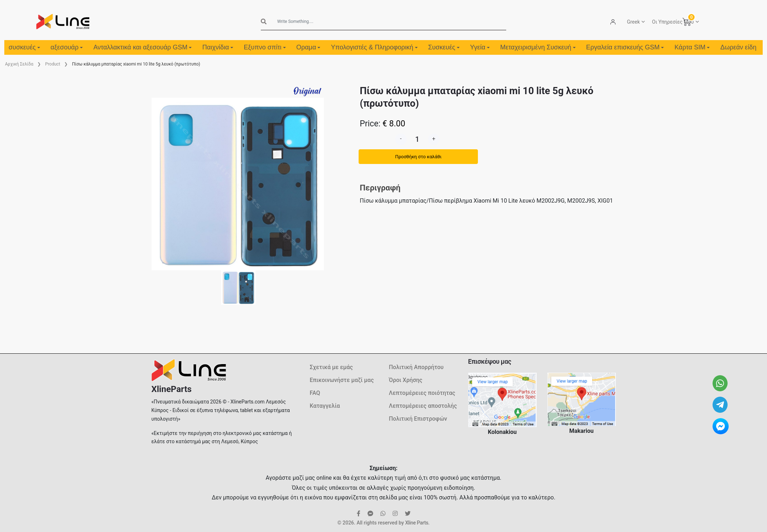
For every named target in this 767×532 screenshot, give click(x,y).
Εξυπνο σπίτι (265, 47)
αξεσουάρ (67, 47)
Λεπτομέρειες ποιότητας (422, 393)
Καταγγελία (325, 406)
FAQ (315, 393)
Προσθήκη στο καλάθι (418, 157)
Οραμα (308, 47)
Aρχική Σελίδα (19, 64)
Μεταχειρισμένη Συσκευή (538, 47)
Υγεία (480, 47)
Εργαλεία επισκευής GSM (625, 47)
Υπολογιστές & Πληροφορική (374, 47)
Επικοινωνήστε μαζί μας (342, 380)
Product (53, 64)
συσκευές (24, 47)
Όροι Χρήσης (406, 380)
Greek (633, 22)
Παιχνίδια (218, 47)
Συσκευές (444, 47)
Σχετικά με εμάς (331, 367)
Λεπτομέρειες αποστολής (423, 406)
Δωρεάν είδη (739, 47)
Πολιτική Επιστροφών (418, 419)
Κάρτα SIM (692, 47)
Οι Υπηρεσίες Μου (673, 22)
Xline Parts (417, 523)
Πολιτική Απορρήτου (416, 367)
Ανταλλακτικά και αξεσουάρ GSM (143, 47)
